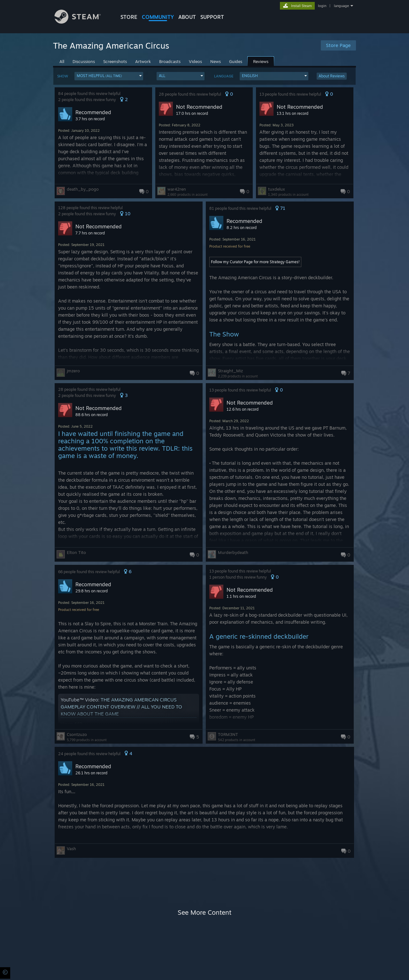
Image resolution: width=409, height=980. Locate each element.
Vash (71, 849)
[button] (109, 76)
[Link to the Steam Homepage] (82, 22)
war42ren (177, 189)
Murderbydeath (233, 552)
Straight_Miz (230, 371)
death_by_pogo (83, 189)
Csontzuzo (77, 734)
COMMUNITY (158, 17)
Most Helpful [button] (99, 76)
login (322, 6)
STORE (129, 17)
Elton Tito (76, 552)
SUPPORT (212, 17)
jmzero (73, 371)
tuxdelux (277, 189)
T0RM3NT (228, 734)
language (341, 6)
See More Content (204, 912)
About (187, 17)
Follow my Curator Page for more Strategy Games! (255, 262)
